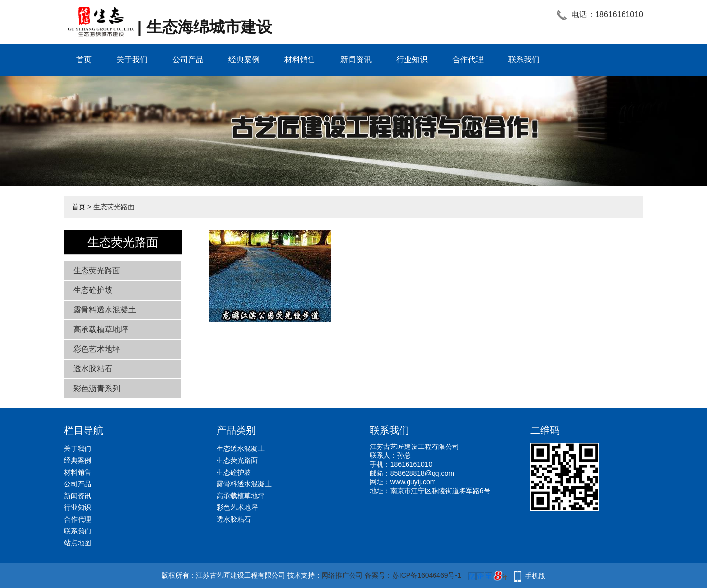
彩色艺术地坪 (97, 349)
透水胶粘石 (93, 369)
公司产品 (188, 60)
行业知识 (412, 60)
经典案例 (244, 60)
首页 (84, 60)
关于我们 (132, 60)
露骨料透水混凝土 (105, 310)
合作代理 (468, 60)
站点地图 (78, 543)
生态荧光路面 (97, 270)
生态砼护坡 (93, 290)
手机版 (535, 576)
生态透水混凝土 (241, 448)
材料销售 (300, 60)
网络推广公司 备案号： (357, 575)
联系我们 (524, 60)
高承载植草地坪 (101, 329)
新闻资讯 (356, 60)
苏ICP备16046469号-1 (427, 575)
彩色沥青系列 (97, 388)
